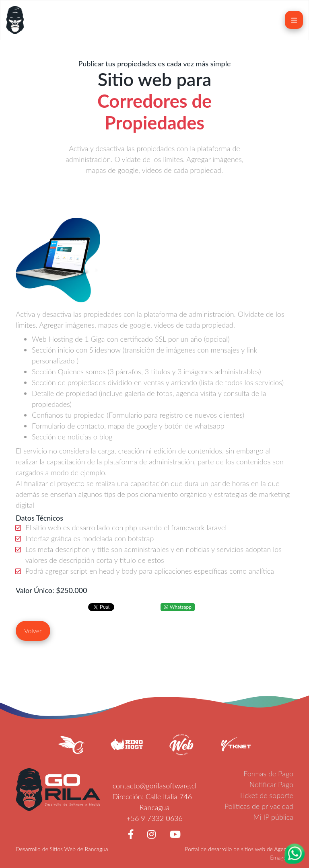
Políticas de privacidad (259, 806)
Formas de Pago (268, 774)
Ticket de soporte (266, 795)
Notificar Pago (271, 784)
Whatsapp (178, 607)
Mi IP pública (274, 817)
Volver (33, 631)
